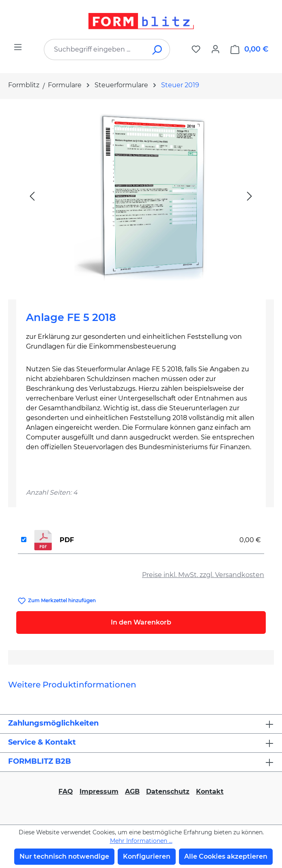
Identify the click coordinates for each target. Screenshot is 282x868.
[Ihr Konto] (215, 49)
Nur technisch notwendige (64, 856)
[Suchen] (158, 50)
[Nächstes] (250, 196)
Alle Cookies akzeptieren (226, 856)
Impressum (99, 792)
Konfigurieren (147, 856)
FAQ (66, 792)
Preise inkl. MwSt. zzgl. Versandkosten (203, 575)
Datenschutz (168, 792)
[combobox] (95, 50)
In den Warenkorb (141, 622)
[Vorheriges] (32, 196)
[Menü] (18, 47)
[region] (141, 196)
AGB (132, 792)
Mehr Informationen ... (141, 841)
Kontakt (210, 792)
